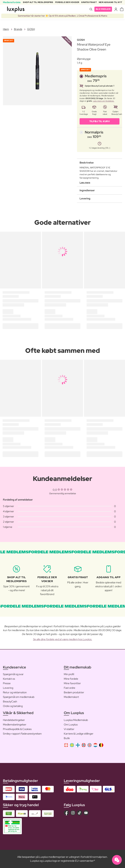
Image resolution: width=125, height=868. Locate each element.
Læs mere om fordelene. (104, 101)
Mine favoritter (72, 683)
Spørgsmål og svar (13, 674)
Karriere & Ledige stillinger (79, 734)
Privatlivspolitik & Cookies (17, 729)
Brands (18, 29)
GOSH (31, 29)
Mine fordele (71, 679)
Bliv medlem (103, 9)
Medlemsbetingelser (15, 725)
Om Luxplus (71, 725)
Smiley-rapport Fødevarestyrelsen (22, 734)
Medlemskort (71, 697)
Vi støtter (69, 729)
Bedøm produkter (74, 692)
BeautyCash (10, 701)
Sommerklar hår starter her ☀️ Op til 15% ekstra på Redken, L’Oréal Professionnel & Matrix (63, 16)
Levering (8, 688)
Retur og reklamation (15, 692)
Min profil (69, 674)
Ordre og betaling (13, 706)
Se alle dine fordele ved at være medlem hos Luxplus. (63, 639)
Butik (67, 738)
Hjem (6, 29)
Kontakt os (9, 679)
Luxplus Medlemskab (76, 720)
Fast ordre (69, 688)
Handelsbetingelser (14, 720)
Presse (7, 683)
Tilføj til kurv (100, 121)
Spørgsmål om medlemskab (19, 697)
